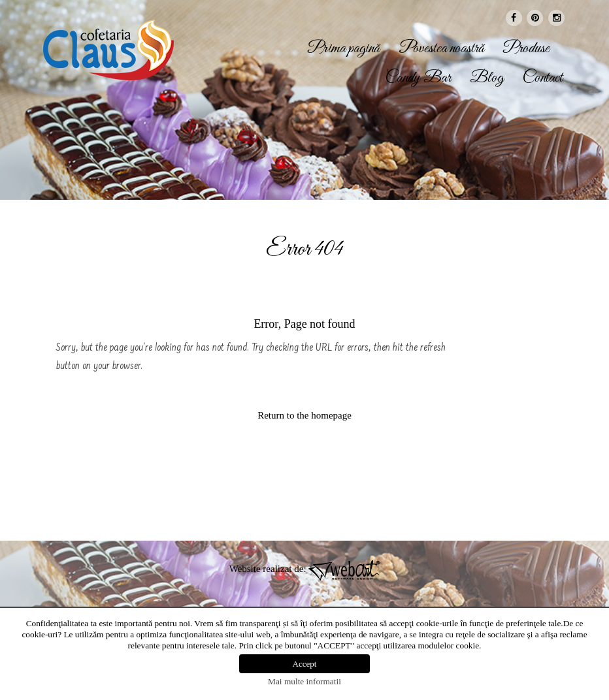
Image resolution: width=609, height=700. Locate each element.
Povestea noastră (441, 49)
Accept (305, 664)
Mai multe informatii (304, 681)
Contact (543, 78)
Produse (526, 49)
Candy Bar (418, 78)
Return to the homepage (304, 415)
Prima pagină (344, 49)
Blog (487, 78)
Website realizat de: (305, 569)
